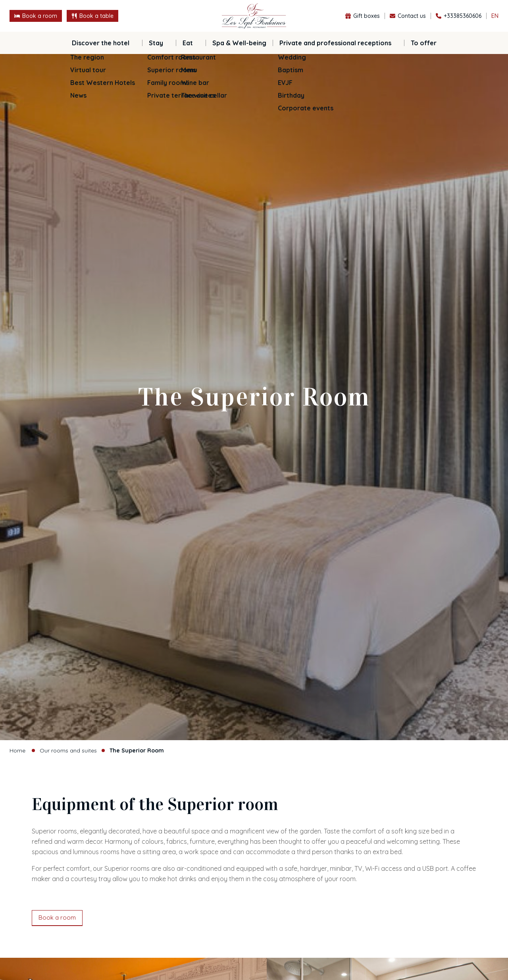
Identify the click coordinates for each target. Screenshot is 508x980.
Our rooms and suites (68, 750)
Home (17, 750)
